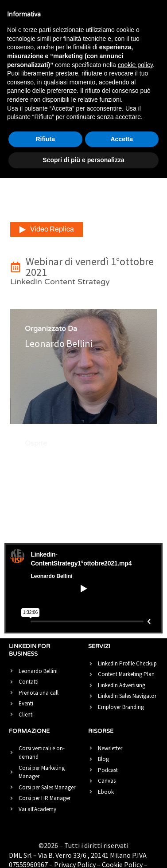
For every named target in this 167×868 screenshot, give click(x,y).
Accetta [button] (122, 139)
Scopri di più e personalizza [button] (83, 160)
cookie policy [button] (135, 65)
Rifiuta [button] (45, 139)
